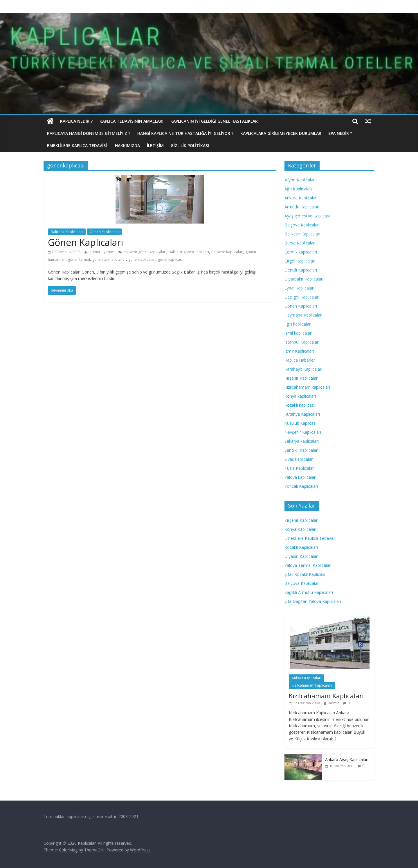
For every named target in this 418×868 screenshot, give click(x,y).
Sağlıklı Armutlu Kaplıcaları (309, 592)
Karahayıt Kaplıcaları (303, 369)
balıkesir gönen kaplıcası (189, 252)
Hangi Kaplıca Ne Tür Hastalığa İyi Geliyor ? (185, 133)
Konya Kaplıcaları (300, 529)
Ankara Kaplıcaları (301, 198)
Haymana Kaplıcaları (303, 315)
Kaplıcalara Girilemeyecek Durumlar (281, 133)
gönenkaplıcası (170, 259)
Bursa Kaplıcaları (300, 243)
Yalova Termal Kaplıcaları (308, 565)
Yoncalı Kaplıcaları (301, 486)
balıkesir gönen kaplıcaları (145, 252)
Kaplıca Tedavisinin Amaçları (131, 121)
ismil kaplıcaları (298, 333)
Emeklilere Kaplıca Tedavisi (78, 145)
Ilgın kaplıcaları (298, 324)
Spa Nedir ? (340, 133)
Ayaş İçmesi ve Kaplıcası (307, 216)
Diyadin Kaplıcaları (301, 556)
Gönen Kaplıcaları (104, 232)
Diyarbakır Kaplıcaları (304, 279)
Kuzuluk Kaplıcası (300, 423)
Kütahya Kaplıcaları (302, 414)
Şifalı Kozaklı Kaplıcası (305, 574)
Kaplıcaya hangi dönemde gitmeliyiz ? (89, 133)
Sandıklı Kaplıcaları (301, 450)
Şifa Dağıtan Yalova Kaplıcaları (313, 601)
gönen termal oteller (109, 259)
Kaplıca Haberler (300, 360)
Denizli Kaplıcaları (301, 270)
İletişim (155, 145)
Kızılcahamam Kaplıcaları (326, 696)
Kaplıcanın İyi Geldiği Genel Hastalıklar (214, 121)
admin (95, 252)
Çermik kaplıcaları (301, 252)
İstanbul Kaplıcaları (302, 342)
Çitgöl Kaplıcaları (300, 261)
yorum (109, 252)
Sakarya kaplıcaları (302, 441)
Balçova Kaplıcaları (302, 225)
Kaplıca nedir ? (76, 121)
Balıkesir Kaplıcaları (67, 232)
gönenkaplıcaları (142, 259)
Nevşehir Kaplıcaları (303, 432)
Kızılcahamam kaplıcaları (307, 387)
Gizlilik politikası (190, 145)
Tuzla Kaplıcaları (300, 468)
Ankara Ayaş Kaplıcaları (347, 759)
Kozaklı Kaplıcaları (301, 547)
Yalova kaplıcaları (300, 477)
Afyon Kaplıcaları (300, 180)
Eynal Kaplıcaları (299, 288)
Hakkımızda (127, 145)
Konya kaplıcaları (300, 396)
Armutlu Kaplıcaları (302, 207)
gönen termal (79, 259)
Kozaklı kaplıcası (300, 405)
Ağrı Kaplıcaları (298, 189)
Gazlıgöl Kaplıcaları (302, 297)
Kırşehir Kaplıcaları (301, 378)
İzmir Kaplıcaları (299, 351)
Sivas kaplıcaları (299, 459)
